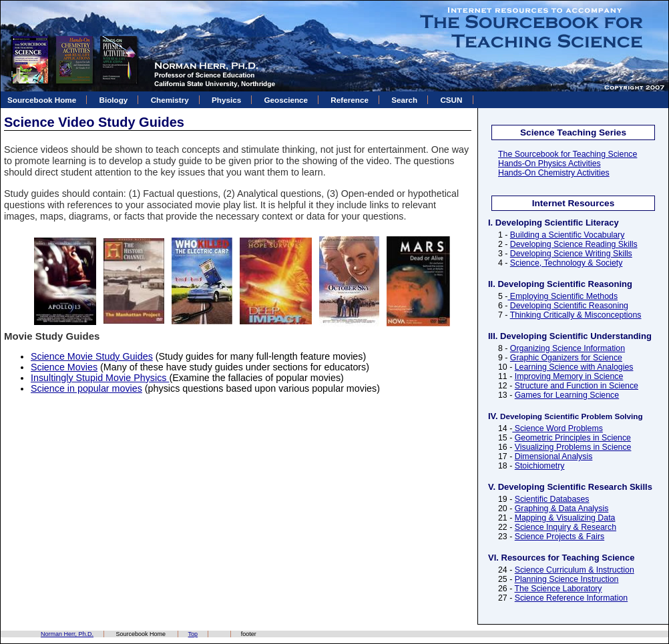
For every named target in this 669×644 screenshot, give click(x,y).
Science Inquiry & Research (566, 527)
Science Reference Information (571, 598)
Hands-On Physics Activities (549, 164)
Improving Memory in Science (569, 376)
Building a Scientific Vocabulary (568, 235)
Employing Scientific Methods (563, 296)
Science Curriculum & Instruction (575, 570)
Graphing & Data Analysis (562, 509)
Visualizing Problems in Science (573, 447)
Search (404, 100)
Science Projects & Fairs (560, 537)
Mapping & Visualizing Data (565, 518)
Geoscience (286, 100)
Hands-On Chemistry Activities (554, 173)
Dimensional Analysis (554, 456)
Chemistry (170, 100)
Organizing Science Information (568, 348)
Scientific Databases (552, 499)
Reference (350, 100)
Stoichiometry (540, 466)
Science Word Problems (557, 428)
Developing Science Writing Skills (571, 254)
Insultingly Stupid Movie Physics (100, 378)
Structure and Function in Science (577, 386)
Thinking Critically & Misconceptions (576, 315)
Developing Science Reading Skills (574, 244)
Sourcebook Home (42, 100)
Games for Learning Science (567, 395)
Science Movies (64, 367)
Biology (114, 100)
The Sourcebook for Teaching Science (568, 154)
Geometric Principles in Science (573, 438)
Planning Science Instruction (567, 579)
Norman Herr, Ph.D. (67, 634)
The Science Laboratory (558, 589)
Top (193, 634)
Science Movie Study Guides (92, 356)
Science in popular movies (86, 388)
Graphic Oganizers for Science (566, 358)
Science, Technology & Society (567, 263)
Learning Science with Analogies (574, 367)
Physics (226, 100)
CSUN (451, 100)
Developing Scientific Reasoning (569, 306)
